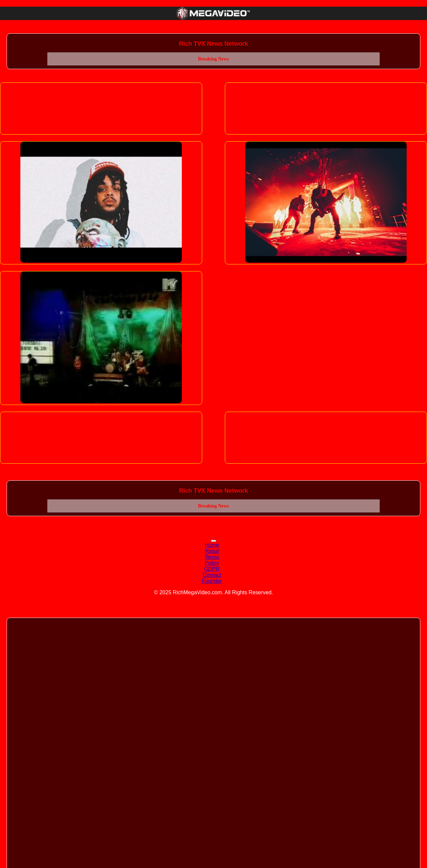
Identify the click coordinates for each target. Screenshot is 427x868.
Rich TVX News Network (213, 44)
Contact (212, 575)
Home (212, 545)
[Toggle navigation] (213, 541)
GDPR (212, 569)
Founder (212, 581)
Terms (212, 557)
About (212, 551)
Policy (212, 563)
